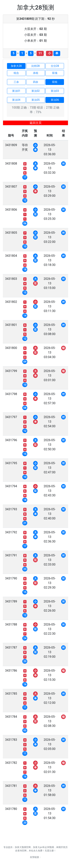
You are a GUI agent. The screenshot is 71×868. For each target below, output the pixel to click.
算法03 (55, 91)
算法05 (36, 100)
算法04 (16, 100)
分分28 (55, 66)
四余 (36, 82)
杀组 (36, 73)
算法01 (16, 91)
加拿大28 (16, 66)
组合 (16, 73)
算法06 (55, 100)
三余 (16, 82)
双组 (55, 82)
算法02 (36, 91)
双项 (55, 73)
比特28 (36, 66)
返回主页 (36, 123)
